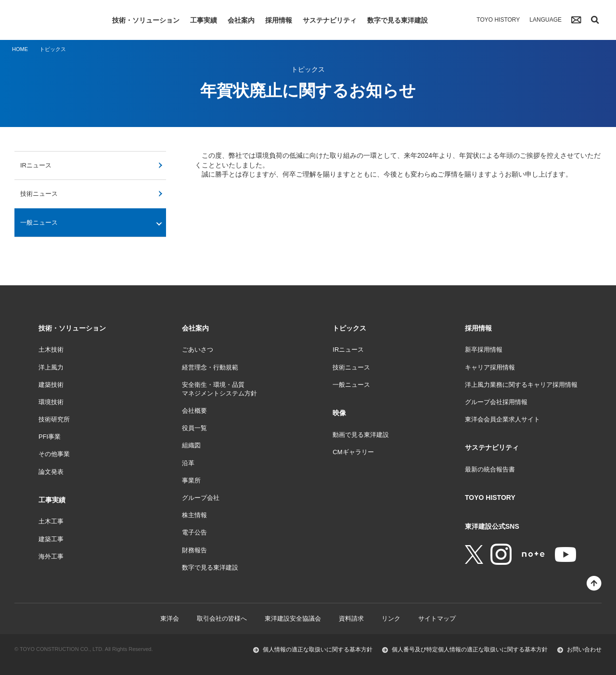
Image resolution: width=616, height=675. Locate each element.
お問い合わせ (584, 650)
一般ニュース (39, 223)
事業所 (191, 480)
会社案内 (241, 20)
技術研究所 (54, 419)
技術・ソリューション (146, 20)
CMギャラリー (353, 452)
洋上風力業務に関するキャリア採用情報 (521, 385)
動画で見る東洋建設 (361, 435)
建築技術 (51, 385)
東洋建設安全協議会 (293, 618)
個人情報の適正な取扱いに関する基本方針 (318, 650)
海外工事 (51, 556)
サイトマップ (437, 618)
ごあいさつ (198, 350)
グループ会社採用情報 (496, 402)
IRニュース (36, 165)
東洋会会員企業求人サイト (502, 419)
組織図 (191, 445)
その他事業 (54, 454)
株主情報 (194, 515)
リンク (391, 618)
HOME (20, 49)
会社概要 (194, 411)
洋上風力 (51, 367)
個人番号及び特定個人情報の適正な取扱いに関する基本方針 (470, 650)
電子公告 (194, 532)
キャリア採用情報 (490, 367)
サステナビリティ (330, 20)
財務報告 (194, 550)
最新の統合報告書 (490, 469)
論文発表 (51, 472)
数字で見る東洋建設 (398, 20)
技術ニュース (39, 194)
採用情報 (279, 20)
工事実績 (204, 20)
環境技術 (51, 402)
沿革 (188, 463)
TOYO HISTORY (498, 20)
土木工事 (51, 521)
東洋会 (170, 618)
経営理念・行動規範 (210, 367)
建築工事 (51, 539)
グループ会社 (201, 498)
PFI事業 (50, 437)
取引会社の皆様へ (222, 618)
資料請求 (351, 618)
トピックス (349, 328)
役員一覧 (194, 428)
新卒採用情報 (484, 350)
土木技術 (51, 350)
